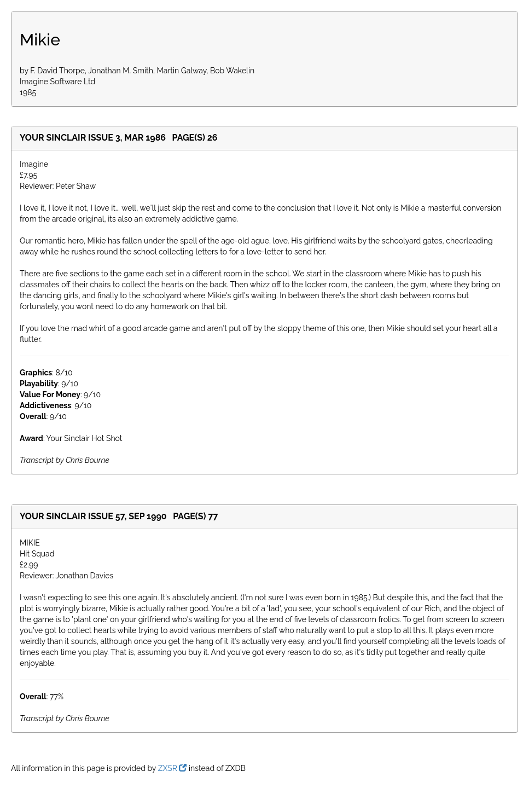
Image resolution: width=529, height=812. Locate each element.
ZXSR (173, 768)
